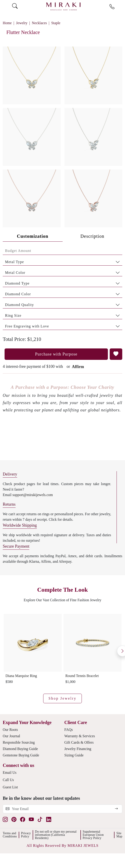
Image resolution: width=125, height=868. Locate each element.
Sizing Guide (74, 755)
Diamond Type (17, 283)
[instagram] (5, 820)
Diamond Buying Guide (20, 749)
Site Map (119, 835)
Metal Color (15, 273)
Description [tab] (92, 236)
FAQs (69, 730)
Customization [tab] (33, 236)
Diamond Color (18, 294)
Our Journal (11, 736)
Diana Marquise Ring (21, 676)
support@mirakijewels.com (33, 495)
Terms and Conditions (10, 835)
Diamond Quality (20, 305)
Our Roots (10, 730)
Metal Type (15, 262)
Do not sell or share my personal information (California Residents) (56, 835)
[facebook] (23, 820)
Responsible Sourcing (19, 742)
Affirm (78, 367)
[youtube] (31, 820)
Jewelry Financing (78, 749)
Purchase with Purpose (56, 354)
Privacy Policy (26, 835)
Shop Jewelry (62, 698)
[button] (62, 135)
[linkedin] (49, 820)
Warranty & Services (80, 736)
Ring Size (13, 315)
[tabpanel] (62, 288)
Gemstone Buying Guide (21, 755)
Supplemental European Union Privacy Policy (93, 835)
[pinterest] (14, 820)
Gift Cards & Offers (79, 742)
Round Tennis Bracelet (82, 676)
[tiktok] (40, 820)
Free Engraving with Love (27, 326)
